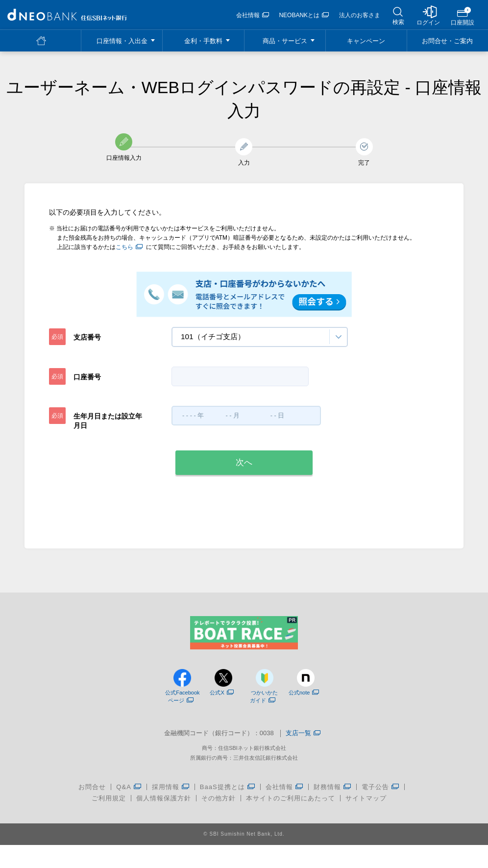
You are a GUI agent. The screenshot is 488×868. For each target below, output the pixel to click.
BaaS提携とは (222, 792)
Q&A (123, 792)
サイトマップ (366, 803)
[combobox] (260, 337)
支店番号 (87, 337)
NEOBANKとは (304, 15)
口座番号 (87, 377)
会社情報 (253, 15)
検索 (398, 22)
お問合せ (92, 792)
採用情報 (166, 792)
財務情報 (327, 792)
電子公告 (375, 792)
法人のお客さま (360, 15)
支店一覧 (303, 738)
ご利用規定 (109, 803)
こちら (129, 247)
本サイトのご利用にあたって (291, 803)
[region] (67, 15)
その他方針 (219, 803)
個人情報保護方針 (164, 803)
